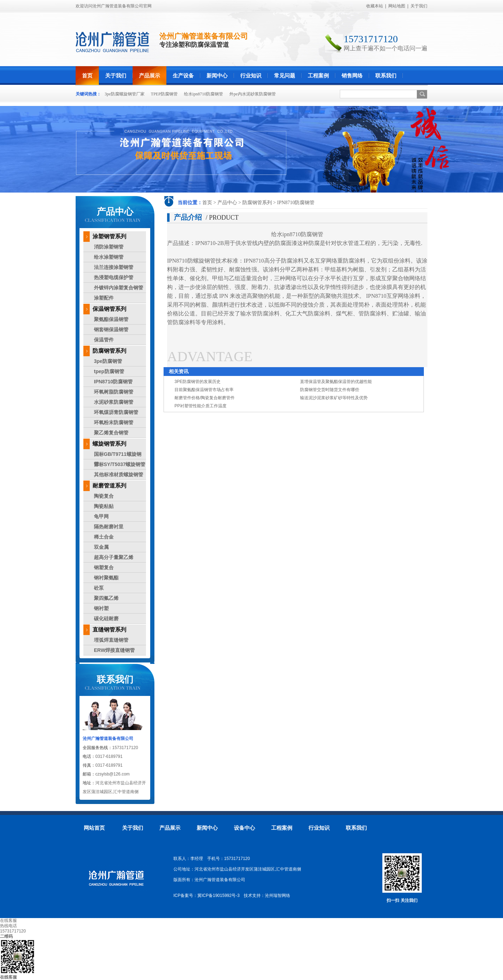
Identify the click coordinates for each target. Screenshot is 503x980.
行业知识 (251, 76)
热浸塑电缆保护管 (114, 277)
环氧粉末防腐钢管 (114, 422)
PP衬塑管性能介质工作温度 (200, 406)
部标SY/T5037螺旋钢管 (120, 464)
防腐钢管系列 (257, 203)
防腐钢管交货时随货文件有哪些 (330, 390)
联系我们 (386, 76)
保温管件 (104, 340)
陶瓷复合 (104, 496)
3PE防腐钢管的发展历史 (198, 382)
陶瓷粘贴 (104, 506)
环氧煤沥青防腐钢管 (116, 412)
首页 (87, 76)
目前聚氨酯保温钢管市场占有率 (204, 390)
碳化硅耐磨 (106, 618)
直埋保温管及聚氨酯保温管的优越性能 (336, 382)
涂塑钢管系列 (109, 236)
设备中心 (244, 828)
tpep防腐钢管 (109, 371)
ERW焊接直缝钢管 (114, 650)
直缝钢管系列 (109, 630)
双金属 (101, 547)
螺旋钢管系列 (109, 444)
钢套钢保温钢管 (111, 329)
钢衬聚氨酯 (106, 578)
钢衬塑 (101, 608)
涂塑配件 (104, 298)
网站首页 (94, 828)
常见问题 (285, 76)
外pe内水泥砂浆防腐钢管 (252, 94)
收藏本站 (375, 6)
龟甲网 (101, 516)
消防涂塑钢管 (109, 247)
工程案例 (318, 76)
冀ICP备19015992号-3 (218, 896)
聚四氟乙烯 (106, 598)
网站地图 (397, 6)
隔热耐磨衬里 (109, 527)
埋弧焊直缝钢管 (111, 640)
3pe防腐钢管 (108, 361)
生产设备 (183, 76)
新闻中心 (217, 76)
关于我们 (419, 6)
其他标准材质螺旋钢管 (119, 475)
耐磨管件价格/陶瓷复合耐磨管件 (205, 398)
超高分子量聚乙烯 (114, 557)
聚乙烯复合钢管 (111, 433)
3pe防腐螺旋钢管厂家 (125, 94)
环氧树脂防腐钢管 (114, 392)
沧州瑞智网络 (278, 896)
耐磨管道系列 (109, 486)
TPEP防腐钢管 (164, 94)
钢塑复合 (104, 567)
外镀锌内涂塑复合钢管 (119, 288)
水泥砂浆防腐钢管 (114, 402)
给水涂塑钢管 (109, 257)
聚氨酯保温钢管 (111, 319)
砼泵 (99, 588)
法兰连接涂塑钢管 (114, 267)
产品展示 (149, 76)
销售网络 (352, 76)
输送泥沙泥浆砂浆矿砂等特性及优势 (334, 398)
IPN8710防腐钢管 (296, 203)
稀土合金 (104, 537)
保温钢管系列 (109, 309)
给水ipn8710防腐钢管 (203, 94)
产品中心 (227, 203)
